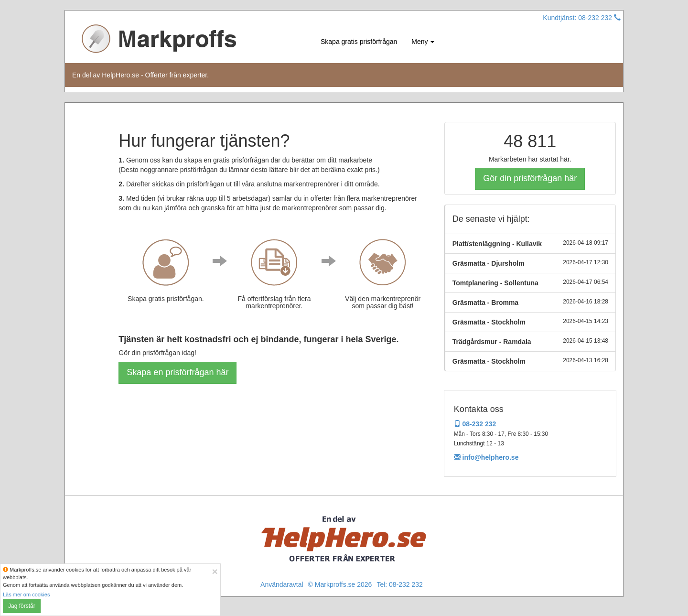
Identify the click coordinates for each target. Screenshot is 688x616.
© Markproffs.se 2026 (340, 584)
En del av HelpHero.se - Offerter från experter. (140, 75)
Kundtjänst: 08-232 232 (582, 18)
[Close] (215, 571)
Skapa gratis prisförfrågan (359, 42)
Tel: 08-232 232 (400, 584)
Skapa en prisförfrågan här (177, 372)
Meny (423, 42)
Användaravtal (282, 584)
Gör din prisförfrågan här (530, 178)
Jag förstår (22, 606)
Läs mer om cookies (26, 594)
